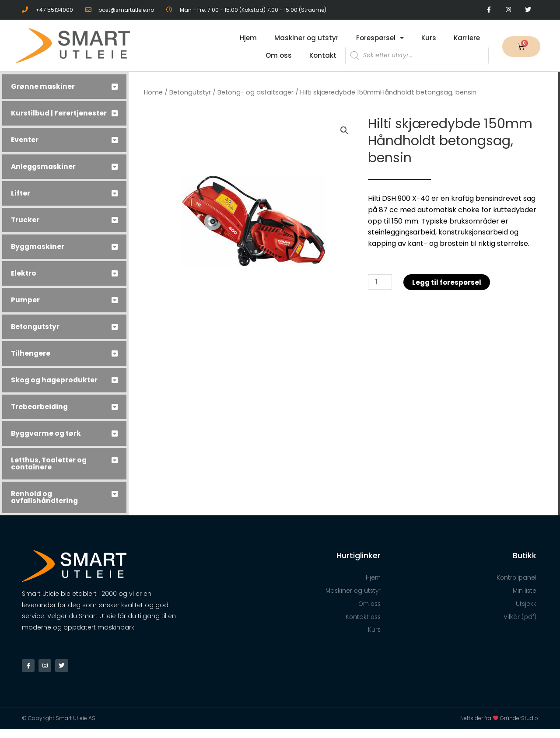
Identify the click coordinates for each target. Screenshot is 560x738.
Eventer (25, 147)
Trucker (25, 227)
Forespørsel (380, 38)
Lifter (21, 200)
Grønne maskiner (43, 86)
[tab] (64, 87)
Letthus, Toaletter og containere (51, 470)
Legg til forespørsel (449, 282)
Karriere (467, 38)
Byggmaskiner (38, 254)
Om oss (279, 55)
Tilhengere (31, 360)
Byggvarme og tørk (47, 440)
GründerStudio (519, 727)
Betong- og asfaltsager (258, 92)
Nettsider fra (480, 727)
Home (154, 92)
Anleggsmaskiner (44, 173)
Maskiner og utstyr (306, 38)
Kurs (429, 38)
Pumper (25, 307)
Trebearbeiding (40, 414)
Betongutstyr (36, 334)
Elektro (24, 280)
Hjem (248, 38)
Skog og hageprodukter (56, 387)
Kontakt (323, 55)
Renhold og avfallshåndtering (46, 504)
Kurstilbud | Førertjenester (38, 117)
